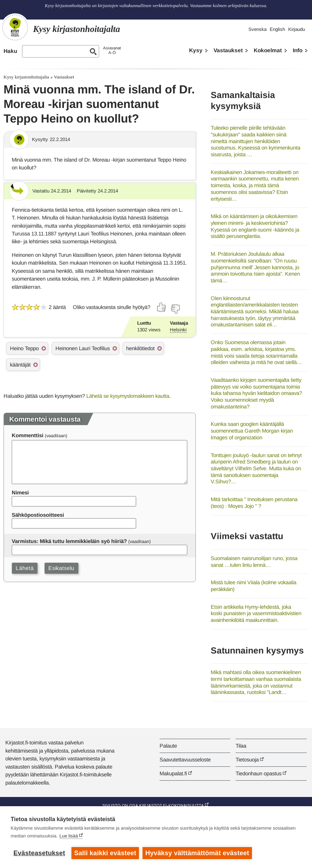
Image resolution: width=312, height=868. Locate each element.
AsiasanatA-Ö (112, 50)
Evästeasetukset (39, 853)
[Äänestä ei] (175, 309)
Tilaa (241, 746)
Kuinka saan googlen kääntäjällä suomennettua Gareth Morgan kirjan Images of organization (252, 430)
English (277, 29)
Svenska (257, 29)
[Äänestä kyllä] (162, 307)
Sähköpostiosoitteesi (38, 515)
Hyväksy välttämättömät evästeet (197, 853)
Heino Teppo (24, 348)
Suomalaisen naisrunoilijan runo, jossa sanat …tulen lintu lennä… (254, 562)
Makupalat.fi (173, 773)
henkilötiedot (140, 348)
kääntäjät (20, 365)
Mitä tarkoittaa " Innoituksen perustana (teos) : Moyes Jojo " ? (254, 503)
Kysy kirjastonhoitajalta (26, 77)
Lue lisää (69, 836)
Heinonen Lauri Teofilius (83, 348)
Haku (10, 51)
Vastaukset (228, 50)
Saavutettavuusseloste (185, 759)
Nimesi (20, 492)
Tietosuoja (247, 759)
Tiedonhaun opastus (259, 773)
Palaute (168, 746)
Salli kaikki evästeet (105, 853)
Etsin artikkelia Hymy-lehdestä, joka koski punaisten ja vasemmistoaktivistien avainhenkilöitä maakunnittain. (256, 613)
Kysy (196, 50)
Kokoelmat (268, 50)
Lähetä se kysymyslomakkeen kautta (128, 396)
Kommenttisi (28, 435)
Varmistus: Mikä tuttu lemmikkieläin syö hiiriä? (69, 541)
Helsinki (178, 330)
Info (298, 50)
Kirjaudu (297, 29)
